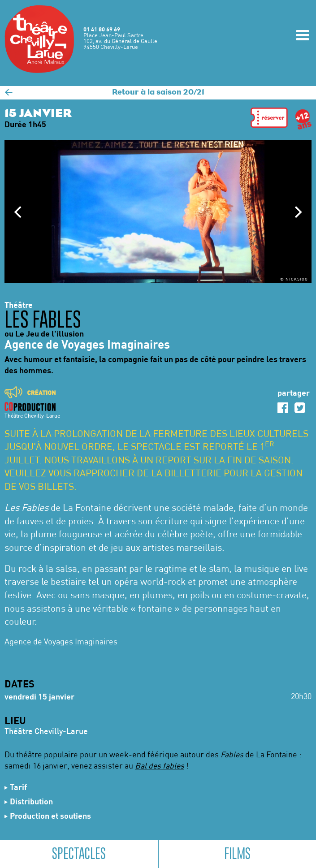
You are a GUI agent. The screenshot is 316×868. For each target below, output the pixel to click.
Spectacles (79, 854)
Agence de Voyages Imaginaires (61, 642)
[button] (269, 120)
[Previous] (19, 212)
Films (237, 854)
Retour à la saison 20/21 (158, 93)
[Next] (297, 212)
